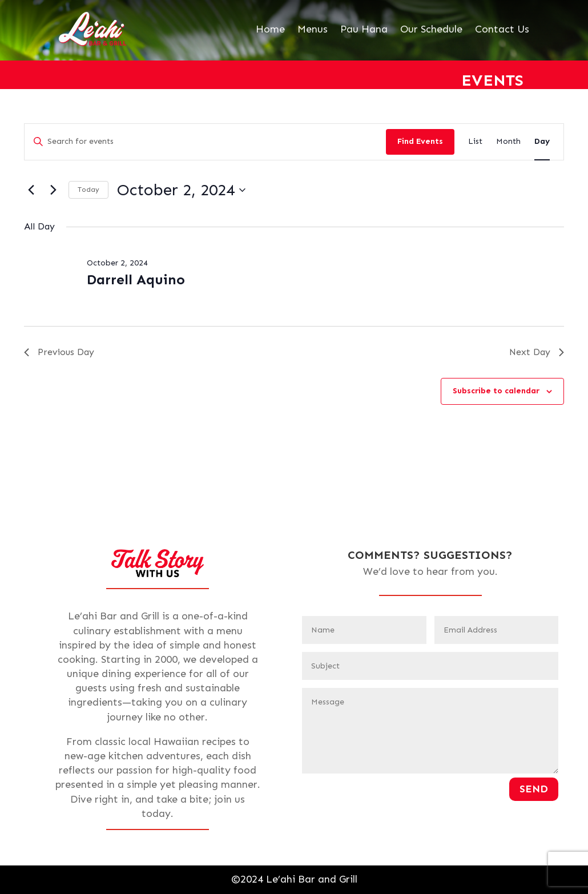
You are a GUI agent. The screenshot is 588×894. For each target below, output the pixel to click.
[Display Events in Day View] (542, 142)
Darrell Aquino (136, 279)
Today (88, 190)
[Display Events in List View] (475, 142)
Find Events (420, 141)
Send (534, 789)
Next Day (537, 352)
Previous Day (59, 352)
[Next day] (53, 190)
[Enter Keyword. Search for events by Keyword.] (205, 142)
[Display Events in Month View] (508, 142)
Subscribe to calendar (496, 391)
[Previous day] (31, 190)
